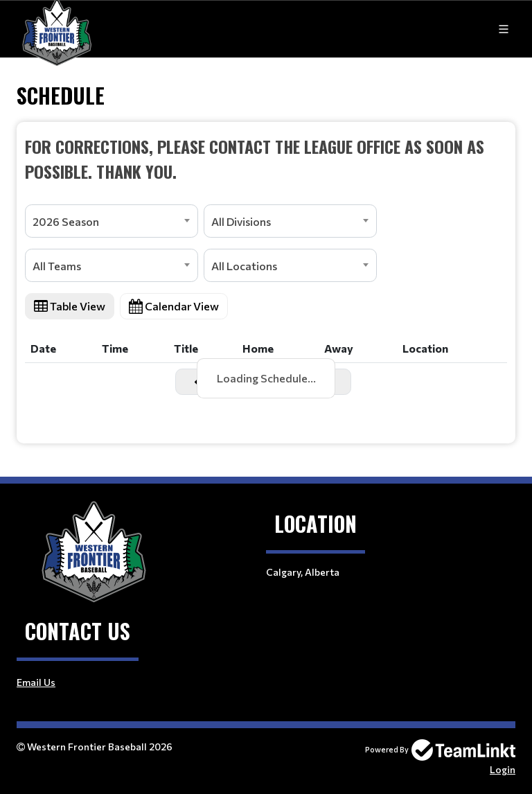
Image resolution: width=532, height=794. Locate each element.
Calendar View (174, 306)
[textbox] (266, 159)
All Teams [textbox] (57, 266)
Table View (70, 306)
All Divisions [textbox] (241, 221)
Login (503, 769)
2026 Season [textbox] (66, 221)
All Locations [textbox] (244, 266)
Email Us (36, 682)
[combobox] (112, 221)
